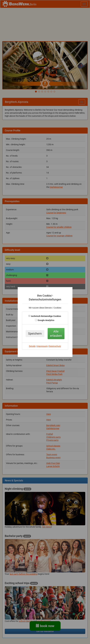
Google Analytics (46, 320)
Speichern (35, 334)
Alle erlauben (56, 334)
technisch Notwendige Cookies (46, 316)
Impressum (42, 346)
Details (32, 346)
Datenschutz (55, 346)
